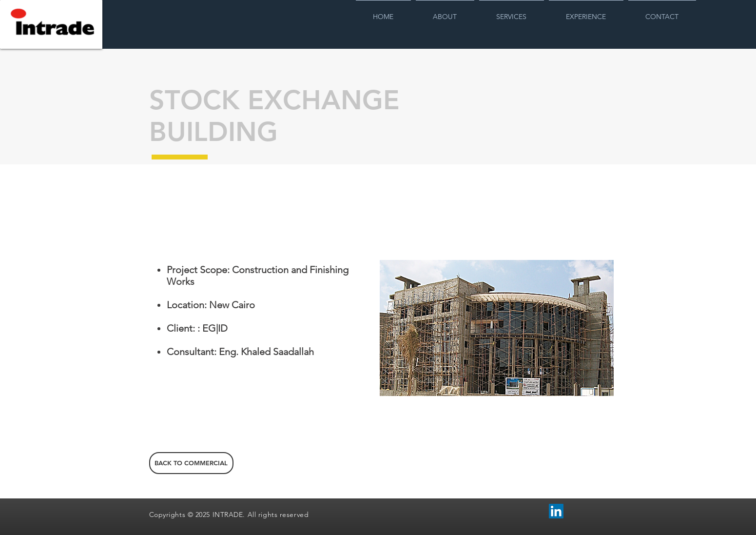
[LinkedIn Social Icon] (556, 511)
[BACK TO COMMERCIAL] (191, 463)
